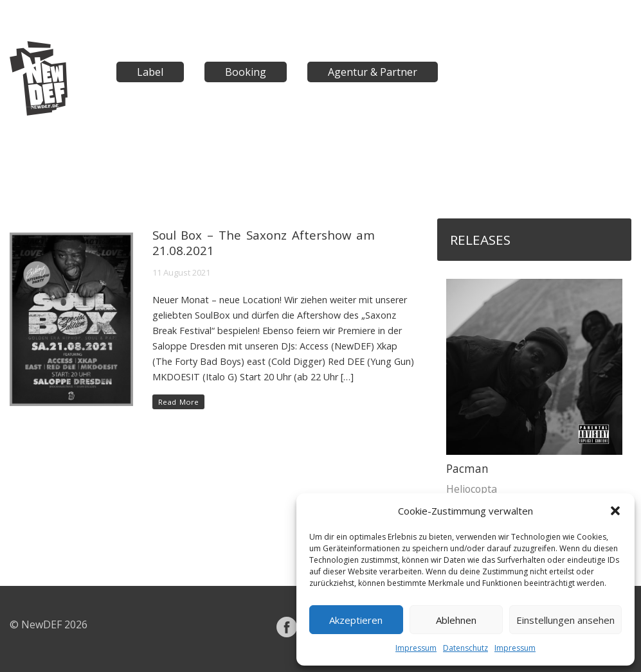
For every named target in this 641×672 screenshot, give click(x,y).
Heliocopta (472, 489)
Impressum (416, 648)
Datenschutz (465, 648)
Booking (246, 72)
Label (150, 72)
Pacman (467, 469)
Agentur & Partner (373, 72)
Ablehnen (456, 620)
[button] (615, 511)
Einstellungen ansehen (565, 620)
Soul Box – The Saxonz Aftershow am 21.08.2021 (264, 243)
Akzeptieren (356, 620)
